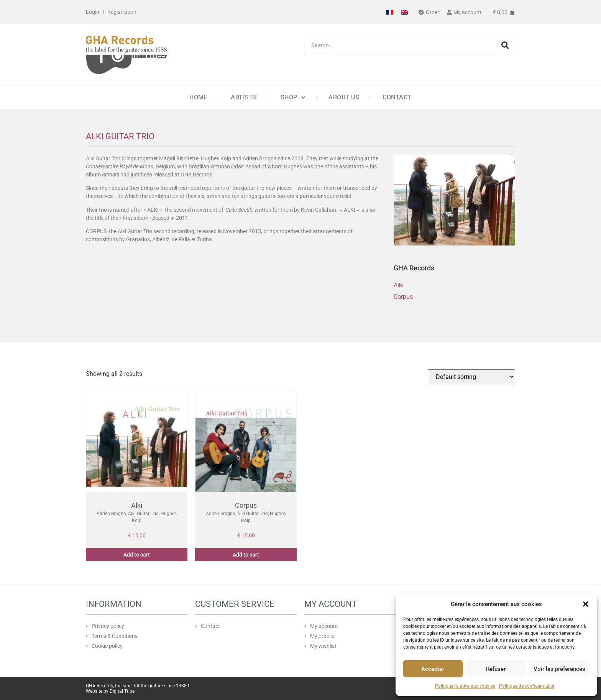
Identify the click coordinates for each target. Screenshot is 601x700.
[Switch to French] (390, 12)
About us (344, 97)
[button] (586, 604)
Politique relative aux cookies (465, 686)
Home (198, 97)
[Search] (505, 45)
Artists (244, 97)
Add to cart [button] (137, 555)
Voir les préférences (559, 669)
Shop (293, 97)
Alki (399, 285)
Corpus (403, 297)
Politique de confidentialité (527, 686)
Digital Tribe (122, 691)
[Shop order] (471, 377)
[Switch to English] (404, 12)
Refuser (496, 669)
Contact (397, 97)
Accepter (433, 669)
